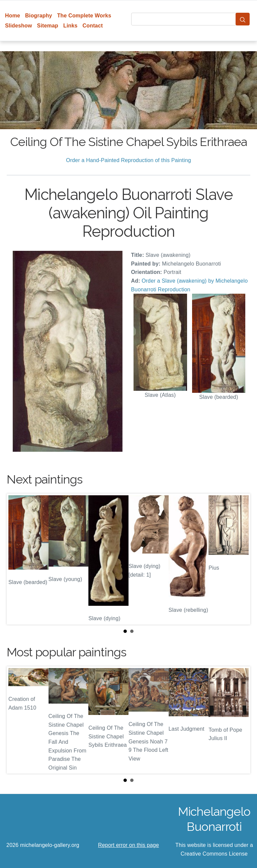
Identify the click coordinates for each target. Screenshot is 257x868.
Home (13, 16)
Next (240, 559)
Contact (93, 26)
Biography (39, 16)
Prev (17, 559)
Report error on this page (128, 845)
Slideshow (19, 26)
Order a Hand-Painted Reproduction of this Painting (128, 160)
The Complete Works (84, 16)
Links (70, 26)
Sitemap (48, 26)
